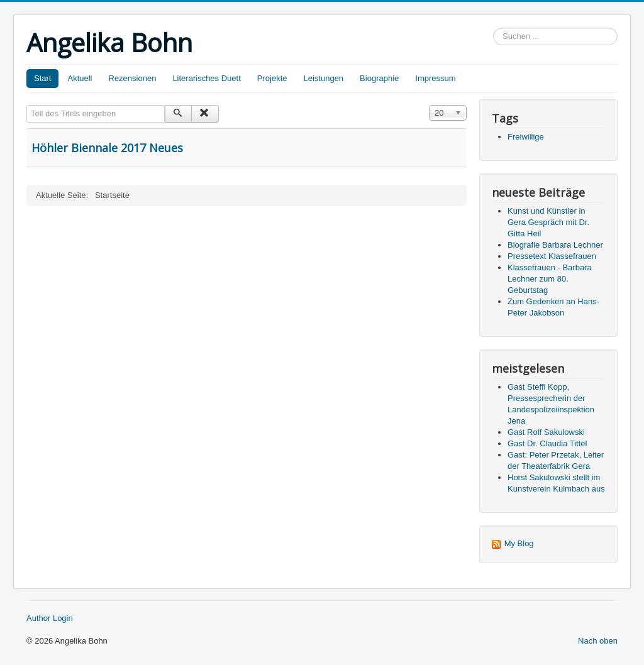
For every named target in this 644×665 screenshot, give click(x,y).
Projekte (272, 78)
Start (42, 78)
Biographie (379, 78)
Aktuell (80, 78)
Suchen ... (493, 28)
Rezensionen (133, 78)
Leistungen (323, 78)
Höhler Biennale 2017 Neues (107, 148)
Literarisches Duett (206, 78)
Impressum (435, 78)
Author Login (50, 618)
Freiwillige (526, 137)
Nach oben (598, 641)
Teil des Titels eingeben (27, 105)
